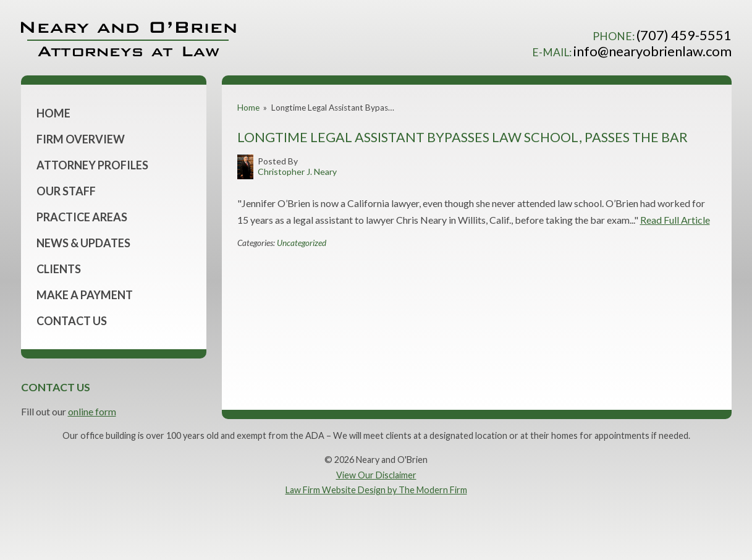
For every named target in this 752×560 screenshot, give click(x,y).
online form (92, 411)
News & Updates (83, 243)
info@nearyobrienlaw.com (653, 51)
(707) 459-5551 (684, 35)
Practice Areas (82, 217)
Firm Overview (81, 139)
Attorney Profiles (92, 165)
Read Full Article (675, 220)
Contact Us (72, 321)
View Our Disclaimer (376, 475)
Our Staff (66, 191)
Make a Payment (85, 295)
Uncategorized (302, 243)
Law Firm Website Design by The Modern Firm (376, 490)
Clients (59, 269)
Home (53, 113)
